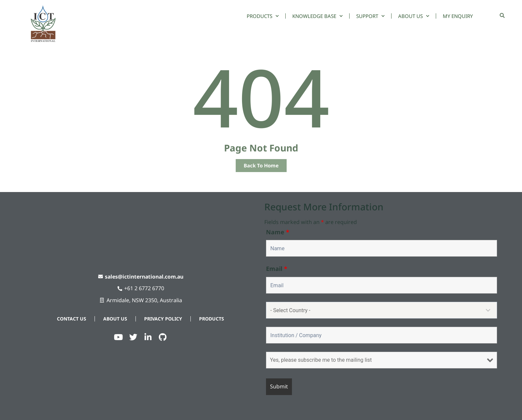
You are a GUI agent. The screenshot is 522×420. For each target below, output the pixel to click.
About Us (414, 16)
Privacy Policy (163, 319)
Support (370, 16)
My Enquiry (458, 16)
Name (278, 232)
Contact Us (72, 319)
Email (277, 269)
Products (263, 16)
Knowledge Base (317, 16)
